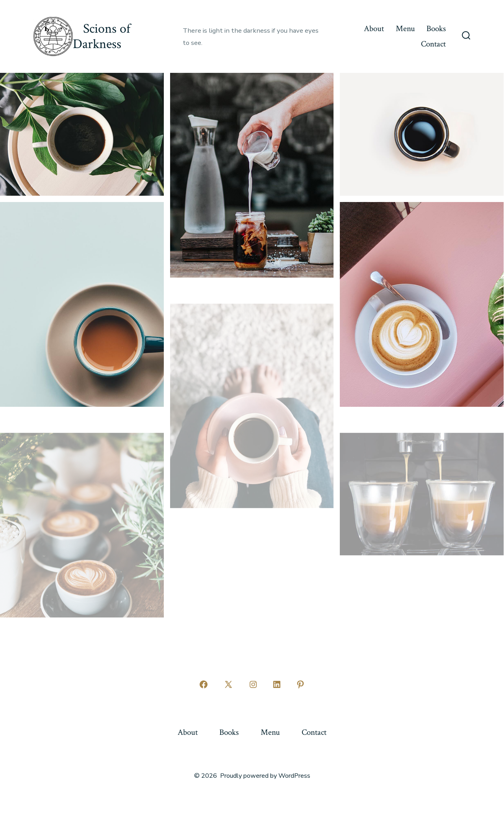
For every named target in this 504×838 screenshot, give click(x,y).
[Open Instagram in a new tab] (253, 684)
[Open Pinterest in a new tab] (300, 684)
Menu (405, 29)
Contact (433, 44)
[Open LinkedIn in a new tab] (277, 684)
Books (436, 29)
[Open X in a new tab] (228, 684)
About (374, 29)
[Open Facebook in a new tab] (204, 684)
